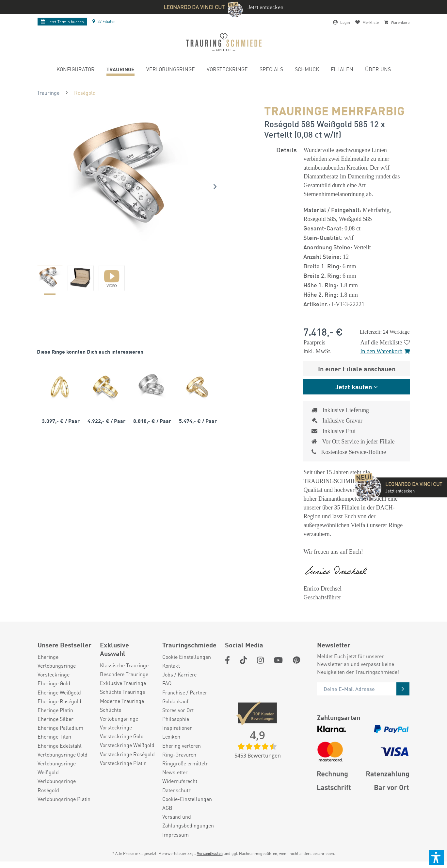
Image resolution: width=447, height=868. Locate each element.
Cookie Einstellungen (187, 657)
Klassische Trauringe (124, 665)
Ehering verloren (182, 746)
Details (287, 150)
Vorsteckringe (54, 674)
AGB (167, 808)
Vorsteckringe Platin (123, 763)
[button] (436, 857)
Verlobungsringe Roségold (57, 785)
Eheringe (48, 657)
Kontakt (171, 666)
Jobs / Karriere (179, 674)
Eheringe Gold (54, 683)
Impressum (176, 835)
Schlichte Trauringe (122, 692)
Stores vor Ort (178, 710)
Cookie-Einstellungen (187, 799)
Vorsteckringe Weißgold (127, 745)
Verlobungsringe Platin (64, 799)
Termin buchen (62, 22)
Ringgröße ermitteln (185, 763)
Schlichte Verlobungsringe (119, 714)
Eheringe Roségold (59, 701)
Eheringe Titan (54, 736)
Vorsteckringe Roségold (127, 754)
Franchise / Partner (185, 692)
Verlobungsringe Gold (63, 754)
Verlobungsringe (57, 666)
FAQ (167, 683)
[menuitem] (76, 70)
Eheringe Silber (56, 719)
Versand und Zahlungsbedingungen (188, 821)
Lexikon (171, 736)
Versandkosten (210, 853)
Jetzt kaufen (354, 386)
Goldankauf (175, 701)
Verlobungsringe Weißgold (57, 768)
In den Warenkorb (385, 351)
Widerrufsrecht (180, 781)
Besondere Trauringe (124, 674)
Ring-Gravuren (179, 754)
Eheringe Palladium (60, 728)
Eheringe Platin (55, 710)
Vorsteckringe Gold (122, 736)
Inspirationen (177, 728)
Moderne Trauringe (122, 701)
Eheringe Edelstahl (60, 746)
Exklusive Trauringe (123, 683)
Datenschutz (176, 790)
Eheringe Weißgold (59, 692)
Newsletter (175, 772)
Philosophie (176, 719)
